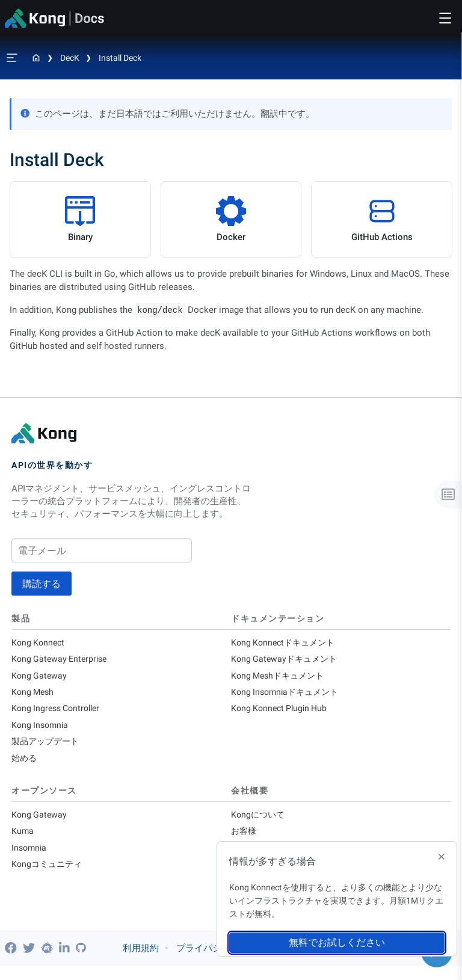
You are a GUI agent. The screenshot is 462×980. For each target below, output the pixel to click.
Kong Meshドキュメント (281, 678)
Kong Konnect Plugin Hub (282, 713)
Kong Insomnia (42, 730)
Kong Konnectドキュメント (286, 643)
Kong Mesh (34, 695)
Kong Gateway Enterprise (62, 661)
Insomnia (30, 858)
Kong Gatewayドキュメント (287, 661)
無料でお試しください (337, 942)
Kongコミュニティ (49, 875)
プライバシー (203, 962)
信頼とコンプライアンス (297, 962)
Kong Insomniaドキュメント (288, 695)
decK (70, 58)
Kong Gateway (40, 678)
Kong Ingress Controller (59, 713)
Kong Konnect (39, 643)
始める (25, 765)
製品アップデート (48, 748)
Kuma (23, 840)
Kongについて (259, 823)
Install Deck (120, 58)
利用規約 (141, 962)
